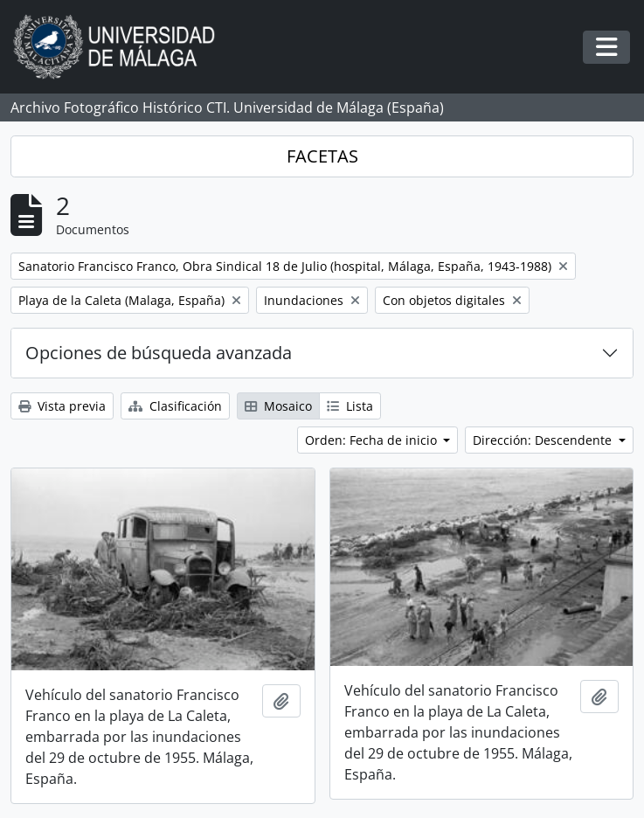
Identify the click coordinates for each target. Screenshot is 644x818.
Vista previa (62, 406)
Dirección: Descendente (544, 440)
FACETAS (322, 156)
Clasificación (175, 406)
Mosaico (278, 406)
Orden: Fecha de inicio (373, 440)
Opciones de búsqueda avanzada (159, 353)
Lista (350, 406)
